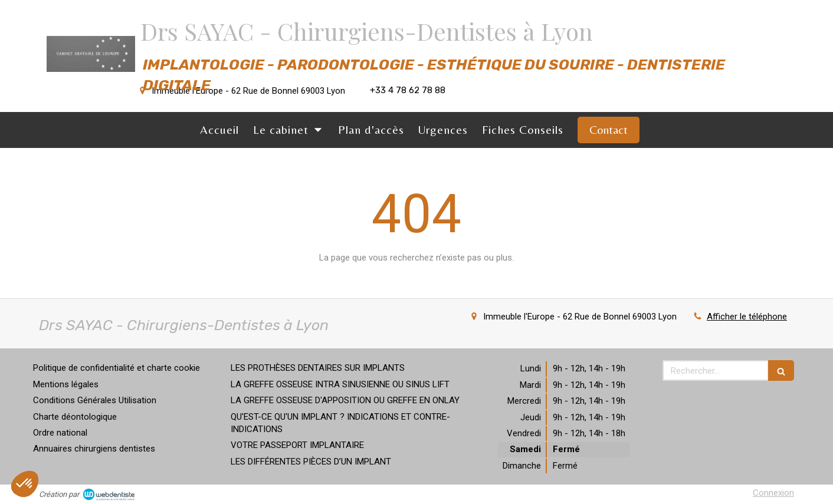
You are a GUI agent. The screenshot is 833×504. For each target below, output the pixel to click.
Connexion (773, 493)
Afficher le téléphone (747, 317)
